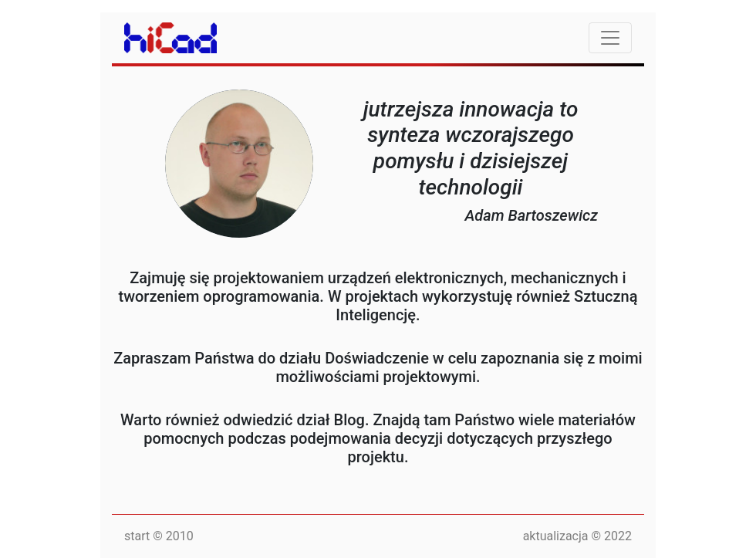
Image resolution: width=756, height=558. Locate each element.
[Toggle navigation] (610, 38)
